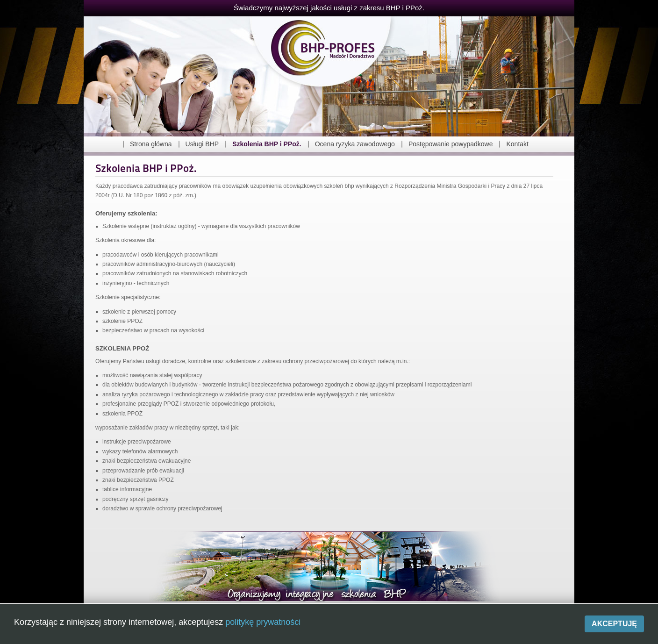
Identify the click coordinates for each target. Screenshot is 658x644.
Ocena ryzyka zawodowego (355, 144)
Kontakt (517, 144)
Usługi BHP (202, 144)
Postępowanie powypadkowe (451, 144)
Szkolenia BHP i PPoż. (267, 144)
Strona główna (151, 144)
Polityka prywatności (393, 632)
